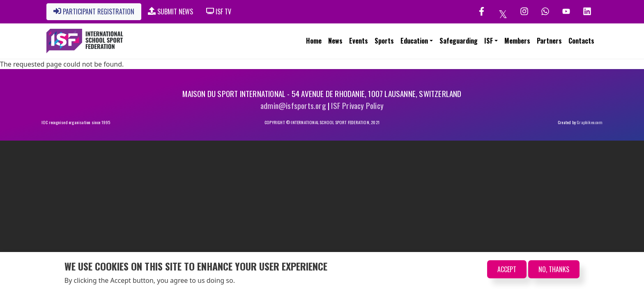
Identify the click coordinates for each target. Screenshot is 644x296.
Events (359, 41)
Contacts (581, 41)
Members (517, 41)
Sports (384, 41)
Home (314, 41)
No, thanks (554, 269)
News (335, 41)
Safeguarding (459, 41)
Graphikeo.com (590, 122)
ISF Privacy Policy (357, 105)
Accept (507, 269)
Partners (549, 41)
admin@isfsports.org (293, 105)
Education (414, 41)
